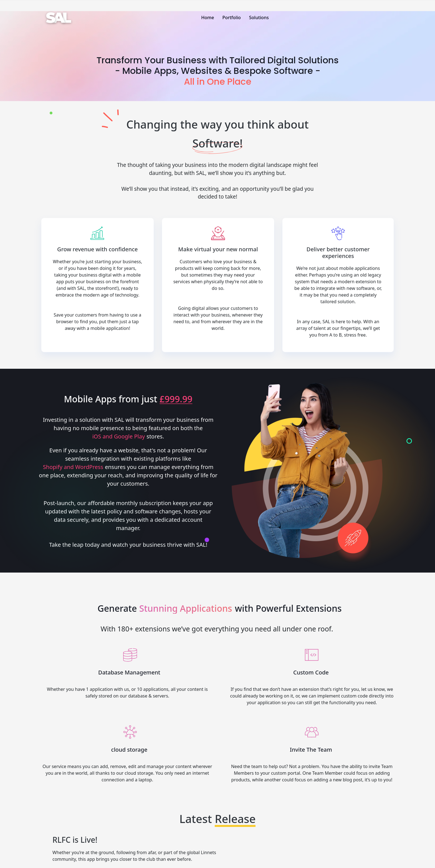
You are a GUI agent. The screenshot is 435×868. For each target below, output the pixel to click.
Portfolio (231, 17)
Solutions (259, 17)
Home (208, 17)
